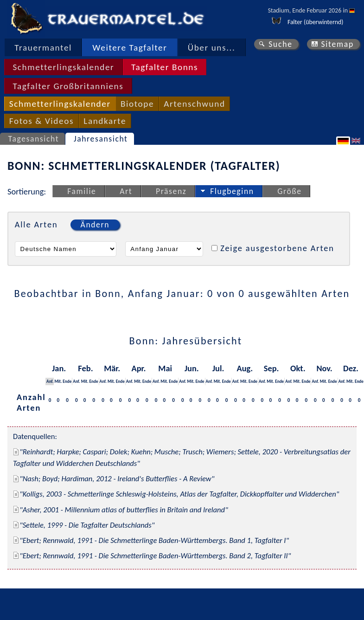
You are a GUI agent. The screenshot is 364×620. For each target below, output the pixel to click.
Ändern (95, 225)
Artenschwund (194, 104)
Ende (67, 381)
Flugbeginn (232, 191)
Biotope (137, 104)
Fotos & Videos (42, 121)
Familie (82, 191)
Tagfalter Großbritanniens (68, 86)
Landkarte (105, 121)
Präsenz (171, 191)
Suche (281, 44)
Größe (289, 191)
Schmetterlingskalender (63, 67)
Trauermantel (43, 48)
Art (126, 191)
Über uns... (212, 48)
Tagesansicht (34, 139)
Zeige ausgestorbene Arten (277, 248)
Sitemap (337, 44)
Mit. (58, 381)
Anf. (50, 381)
